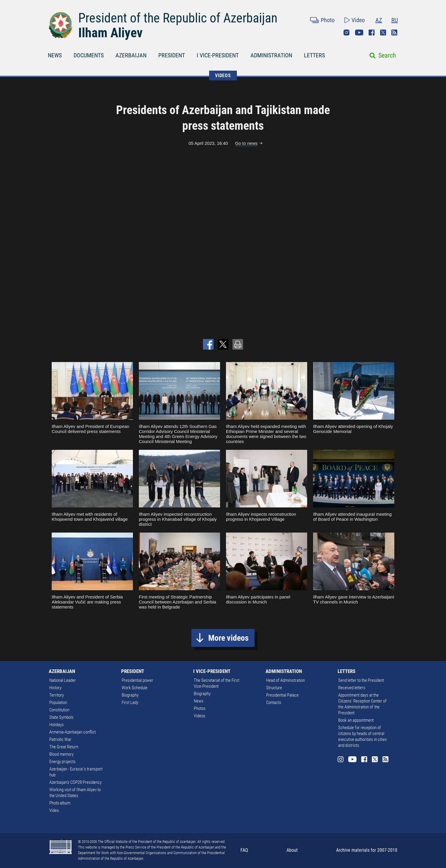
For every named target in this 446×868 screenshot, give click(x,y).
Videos (200, 716)
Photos (200, 708)
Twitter (383, 33)
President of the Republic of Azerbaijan (178, 18)
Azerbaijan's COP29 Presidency (75, 782)
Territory (57, 695)
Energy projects (62, 762)
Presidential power (137, 680)
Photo (328, 20)
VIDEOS (223, 76)
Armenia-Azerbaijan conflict (73, 732)
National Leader (63, 680)
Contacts (274, 702)
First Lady (130, 702)
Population (58, 702)
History (55, 688)
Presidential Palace (282, 695)
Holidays (57, 725)
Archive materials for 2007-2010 (367, 850)
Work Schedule (135, 688)
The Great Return (64, 747)
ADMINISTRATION (271, 55)
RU (395, 20)
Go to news (246, 143)
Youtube (359, 33)
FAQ (244, 850)
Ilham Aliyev (110, 33)
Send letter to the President (361, 680)
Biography (130, 695)
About (292, 850)
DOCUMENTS (89, 55)
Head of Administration (285, 680)
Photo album (60, 803)
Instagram (346, 33)
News (199, 701)
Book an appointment (356, 720)
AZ (379, 20)
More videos (228, 638)
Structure (274, 688)
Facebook (372, 33)
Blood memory (61, 754)
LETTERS (314, 55)
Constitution (59, 710)
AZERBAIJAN (131, 55)
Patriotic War (60, 739)
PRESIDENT (172, 55)
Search (387, 55)
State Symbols (61, 717)
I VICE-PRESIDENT (218, 55)
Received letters (352, 688)
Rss (394, 33)
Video (358, 20)
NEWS (55, 55)
